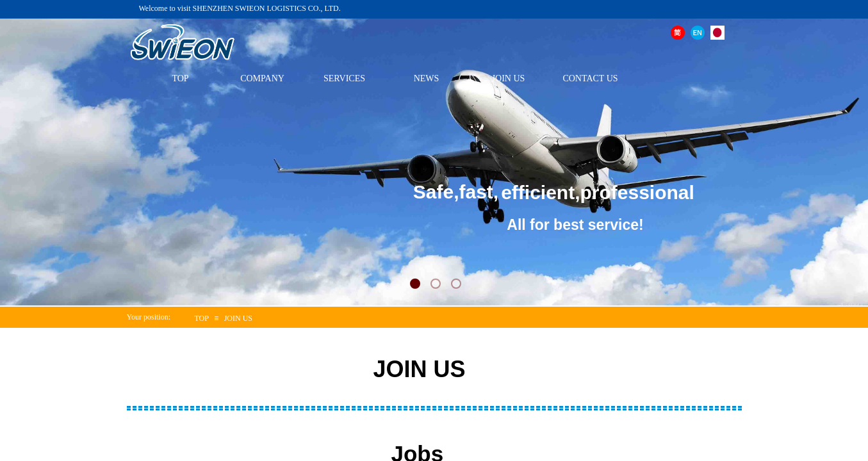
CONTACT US (590, 78)
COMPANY (262, 78)
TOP (180, 78)
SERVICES (344, 78)
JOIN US (509, 78)
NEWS (427, 78)
